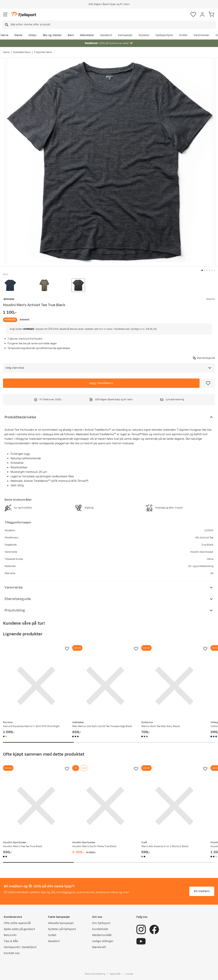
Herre (5, 35)
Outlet (183, 35)
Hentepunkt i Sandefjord (20, 947)
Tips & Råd (11, 941)
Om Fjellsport (101, 923)
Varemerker (201, 35)
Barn (71, 35)
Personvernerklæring (95, 974)
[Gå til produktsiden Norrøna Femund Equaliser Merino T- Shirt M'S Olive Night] (36, 686)
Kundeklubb (100, 929)
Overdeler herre (22, 52)
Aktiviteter (87, 35)
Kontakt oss (12, 953)
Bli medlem (202, 891)
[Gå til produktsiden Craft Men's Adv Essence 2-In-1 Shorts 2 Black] (174, 806)
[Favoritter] (193, 14)
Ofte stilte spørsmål (17, 923)
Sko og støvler (52, 35)
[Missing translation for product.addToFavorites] (208, 383)
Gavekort (106, 35)
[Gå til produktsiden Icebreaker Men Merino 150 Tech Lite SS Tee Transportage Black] (105, 686)
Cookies (129, 974)
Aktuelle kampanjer (61, 923)
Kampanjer (125, 35)
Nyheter (144, 35)
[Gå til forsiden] (23, 15)
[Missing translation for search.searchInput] (6, 25)
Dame (18, 35)
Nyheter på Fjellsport (62, 929)
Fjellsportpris (164, 35)
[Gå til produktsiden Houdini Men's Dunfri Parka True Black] (105, 806)
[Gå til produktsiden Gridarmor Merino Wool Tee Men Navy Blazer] (174, 686)
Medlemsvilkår (102, 935)
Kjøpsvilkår (115, 974)
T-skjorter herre (43, 52)
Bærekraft (99, 947)
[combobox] (109, 25)
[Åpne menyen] (5, 14)
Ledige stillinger (103, 941)
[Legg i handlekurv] (101, 383)
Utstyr (33, 35)
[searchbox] (113, 25)
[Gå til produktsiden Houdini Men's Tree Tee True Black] (36, 806)
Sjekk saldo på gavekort (19, 929)
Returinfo (10, 935)
